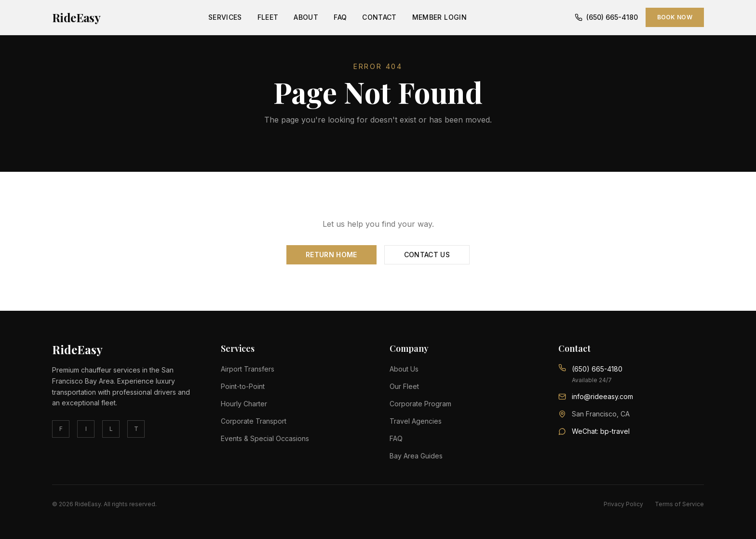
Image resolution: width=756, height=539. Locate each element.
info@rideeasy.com (602, 396)
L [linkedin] (111, 429)
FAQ (340, 17)
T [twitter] (136, 429)
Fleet (268, 17)
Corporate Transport (254, 421)
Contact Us (427, 255)
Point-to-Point (243, 386)
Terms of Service (679, 504)
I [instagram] (86, 429)
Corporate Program (420, 404)
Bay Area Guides (416, 456)
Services (225, 17)
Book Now (675, 17)
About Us (404, 369)
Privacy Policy (623, 504)
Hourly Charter (244, 404)
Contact (379, 17)
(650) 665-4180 (606, 17)
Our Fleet (404, 386)
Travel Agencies (416, 421)
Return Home (331, 255)
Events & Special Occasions (265, 438)
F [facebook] (61, 429)
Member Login (439, 17)
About (306, 17)
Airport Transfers (248, 369)
